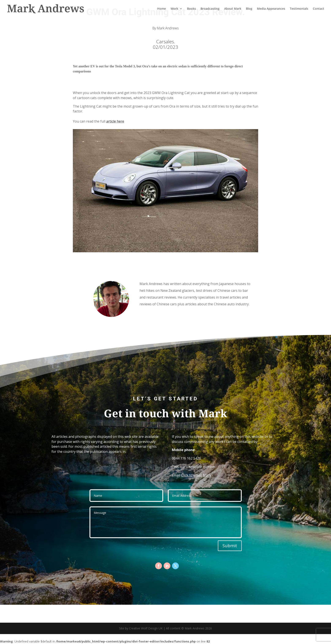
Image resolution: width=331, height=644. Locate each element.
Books (191, 9)
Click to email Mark (196, 475)
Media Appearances (271, 9)
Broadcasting (210, 9)
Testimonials (299, 9)
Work (174, 9)
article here (115, 121)
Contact (319, 9)
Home (162, 9)
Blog (249, 9)
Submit (230, 546)
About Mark (233, 9)
